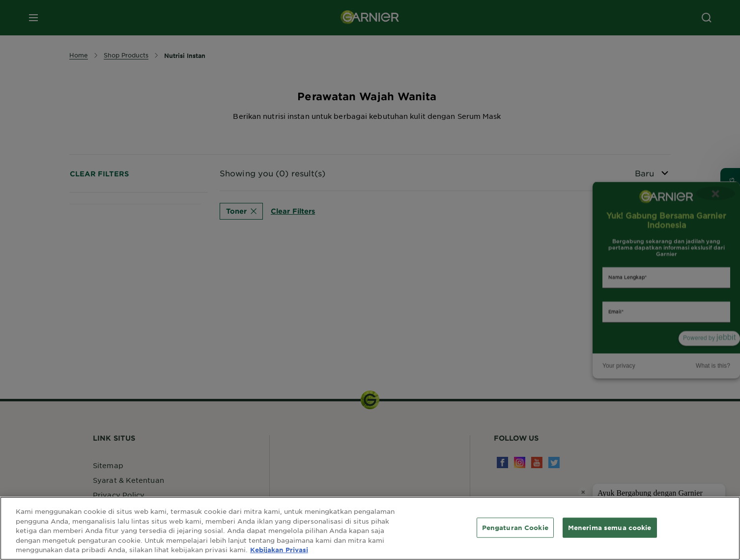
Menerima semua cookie (610, 527)
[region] (370, 528)
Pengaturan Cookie (515, 527)
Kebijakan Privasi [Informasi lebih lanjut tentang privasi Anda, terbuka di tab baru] (279, 550)
